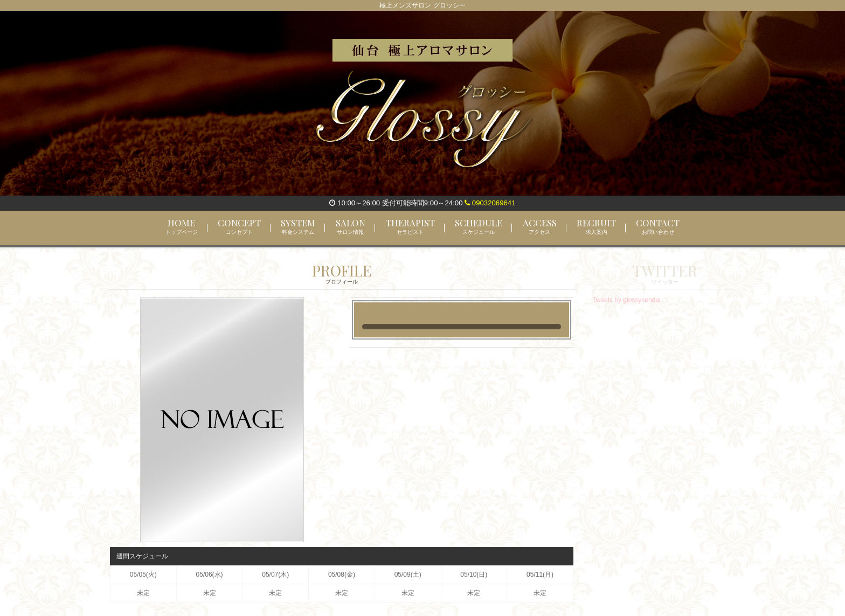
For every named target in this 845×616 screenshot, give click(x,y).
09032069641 (490, 203)
